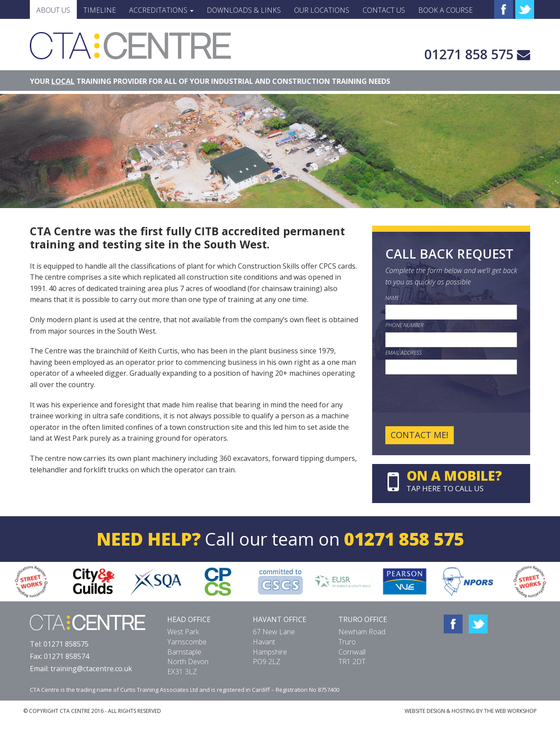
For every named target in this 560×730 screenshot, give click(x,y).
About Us (53, 10)
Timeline (100, 10)
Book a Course (445, 10)
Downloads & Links (244, 10)
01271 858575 (66, 644)
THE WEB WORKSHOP (510, 711)
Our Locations (322, 10)
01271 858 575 (469, 54)
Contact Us (384, 10)
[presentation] (452, 400)
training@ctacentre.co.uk (91, 669)
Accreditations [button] (161, 10)
